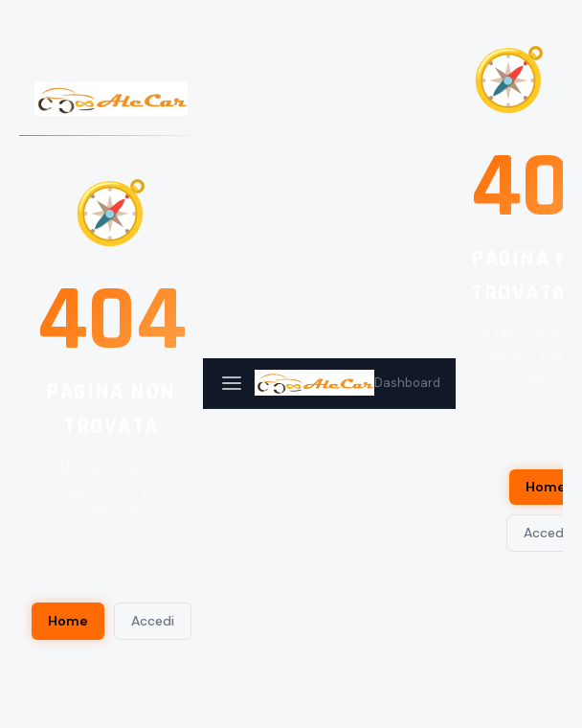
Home (68, 621)
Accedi (153, 621)
